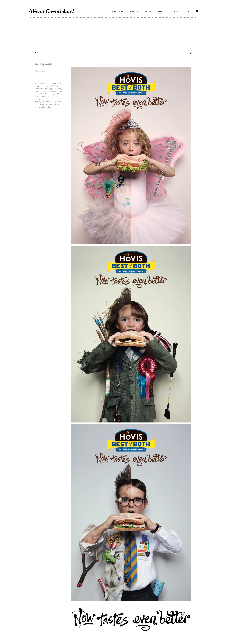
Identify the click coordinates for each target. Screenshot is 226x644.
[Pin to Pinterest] (39, 114)
